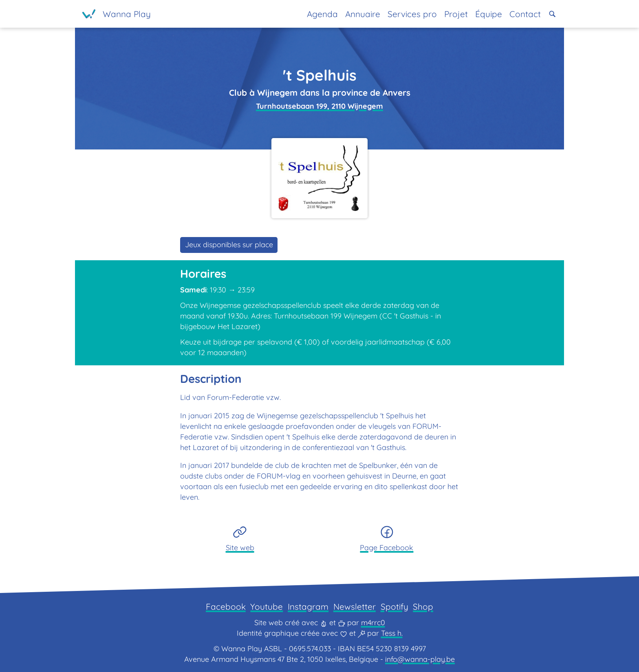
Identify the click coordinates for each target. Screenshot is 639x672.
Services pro (412, 14)
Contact (525, 14)
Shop (423, 606)
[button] (552, 14)
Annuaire (363, 14)
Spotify (394, 606)
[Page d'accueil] (117, 14)
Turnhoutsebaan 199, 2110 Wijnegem (319, 106)
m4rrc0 (373, 623)
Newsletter (355, 606)
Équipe (489, 14)
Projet (456, 14)
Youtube (267, 606)
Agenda (322, 14)
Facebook (226, 606)
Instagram (308, 606)
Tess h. (392, 633)
